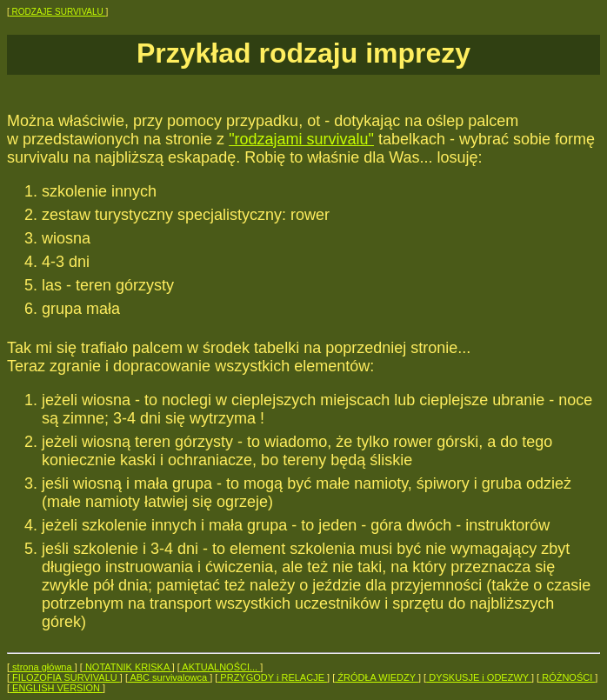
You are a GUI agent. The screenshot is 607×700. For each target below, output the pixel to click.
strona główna (42, 667)
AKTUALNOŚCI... (220, 667)
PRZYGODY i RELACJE (272, 677)
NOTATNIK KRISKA (127, 667)
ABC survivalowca (169, 677)
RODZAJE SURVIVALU (58, 12)
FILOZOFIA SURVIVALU (65, 677)
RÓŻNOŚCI (567, 677)
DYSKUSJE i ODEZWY (479, 677)
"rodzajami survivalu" (301, 139)
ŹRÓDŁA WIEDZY (377, 677)
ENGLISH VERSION (56, 688)
